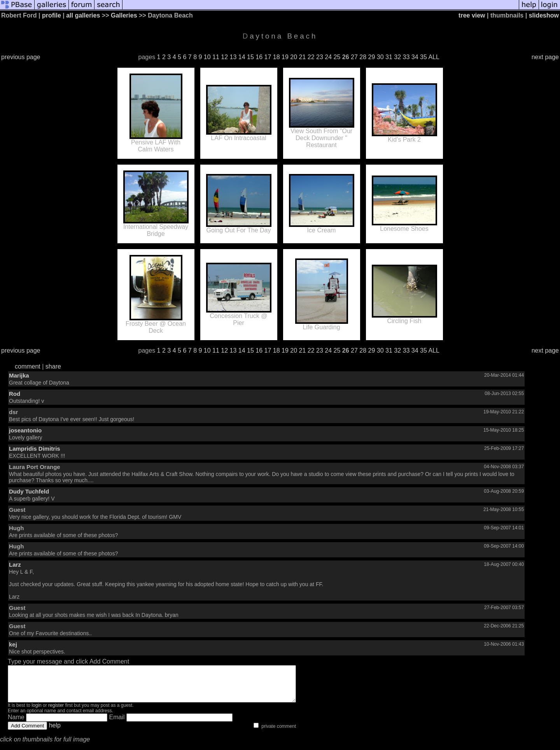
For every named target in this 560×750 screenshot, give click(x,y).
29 (372, 57)
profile (52, 15)
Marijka (19, 375)
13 (233, 57)
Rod (15, 394)
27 (354, 57)
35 (423, 57)
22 (311, 57)
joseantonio (25, 430)
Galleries (124, 15)
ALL (434, 57)
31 (389, 57)
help (55, 732)
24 (328, 57)
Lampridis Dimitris (35, 449)
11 (216, 57)
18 (276, 57)
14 (242, 57)
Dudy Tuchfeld (29, 491)
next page (545, 57)
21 (303, 57)
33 (406, 57)
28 (363, 57)
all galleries (83, 15)
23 (320, 57)
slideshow (544, 15)
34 (415, 57)
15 (250, 57)
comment (28, 366)
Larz (15, 565)
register (56, 712)
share (53, 366)
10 (207, 57)
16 (259, 57)
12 (224, 57)
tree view (472, 15)
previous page (21, 57)
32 (397, 57)
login (36, 712)
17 (268, 57)
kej (13, 644)
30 (380, 57)
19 (285, 57)
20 (294, 57)
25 (337, 57)
